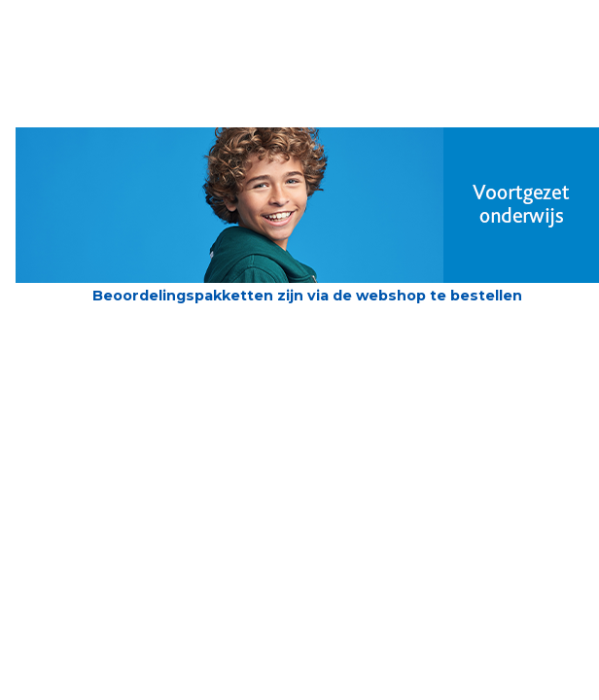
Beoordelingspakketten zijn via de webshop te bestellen (307, 296)
